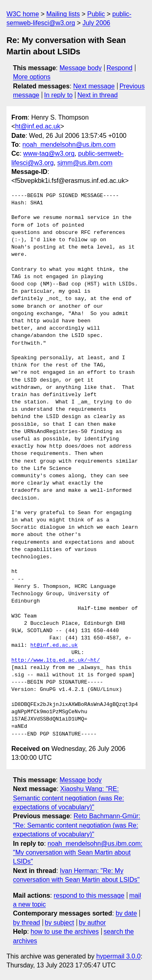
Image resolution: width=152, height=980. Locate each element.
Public (96, 14)
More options (32, 77)
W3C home (23, 14)
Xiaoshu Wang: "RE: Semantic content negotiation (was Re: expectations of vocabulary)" (69, 798)
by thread (27, 923)
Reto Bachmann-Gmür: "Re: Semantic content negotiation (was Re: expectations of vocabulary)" (77, 825)
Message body (81, 68)
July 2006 (96, 23)
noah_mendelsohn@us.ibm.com (69, 145)
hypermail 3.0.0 (118, 956)
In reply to (58, 95)
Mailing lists (63, 14)
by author (92, 923)
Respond (120, 68)
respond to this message (89, 895)
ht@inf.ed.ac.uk (37, 126)
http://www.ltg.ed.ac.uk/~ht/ (56, 660)
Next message (94, 86)
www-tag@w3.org (49, 153)
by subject (60, 923)
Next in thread (98, 95)
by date (126, 913)
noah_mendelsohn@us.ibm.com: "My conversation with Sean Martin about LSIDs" (78, 853)
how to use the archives (65, 932)
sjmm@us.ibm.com (85, 163)
